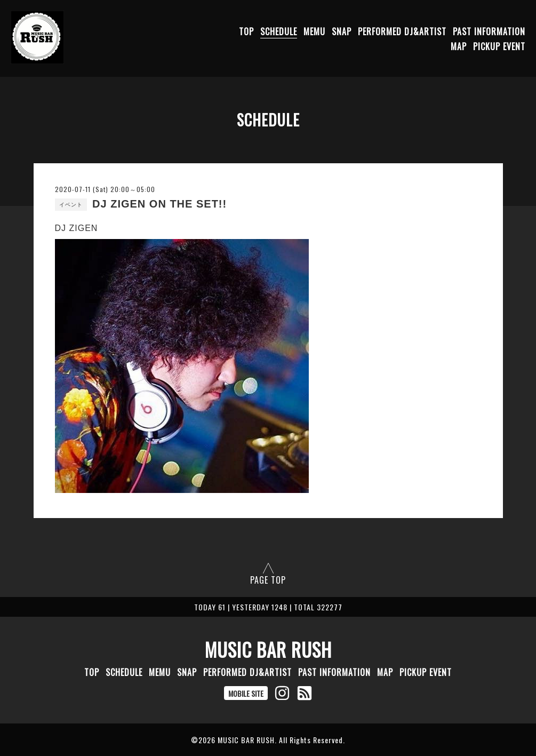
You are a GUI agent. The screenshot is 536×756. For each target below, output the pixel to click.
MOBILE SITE (246, 693)
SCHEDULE (279, 31)
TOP (246, 31)
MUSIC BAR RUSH (268, 649)
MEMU (314, 31)
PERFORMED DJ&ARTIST (402, 31)
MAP (459, 46)
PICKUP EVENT (499, 46)
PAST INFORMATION (489, 31)
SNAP (342, 31)
